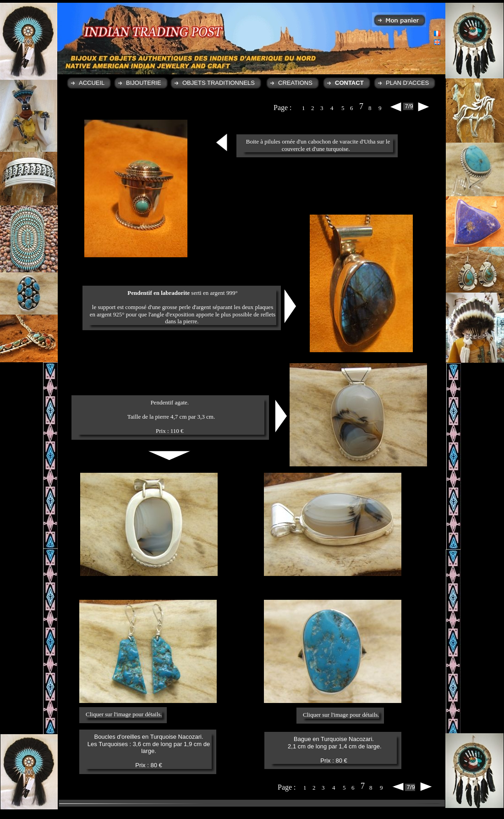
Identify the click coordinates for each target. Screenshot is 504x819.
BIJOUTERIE (144, 83)
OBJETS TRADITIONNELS (219, 83)
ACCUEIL (92, 83)
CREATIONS (295, 83)
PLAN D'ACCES (407, 83)
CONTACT (349, 83)
